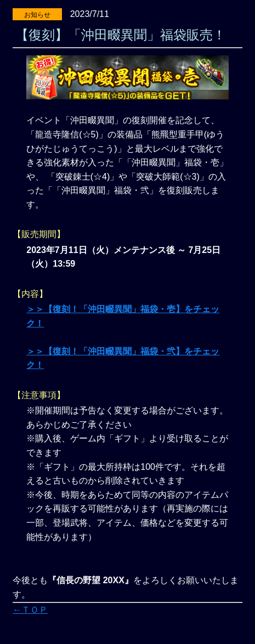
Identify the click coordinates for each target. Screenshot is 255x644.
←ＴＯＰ (30, 610)
